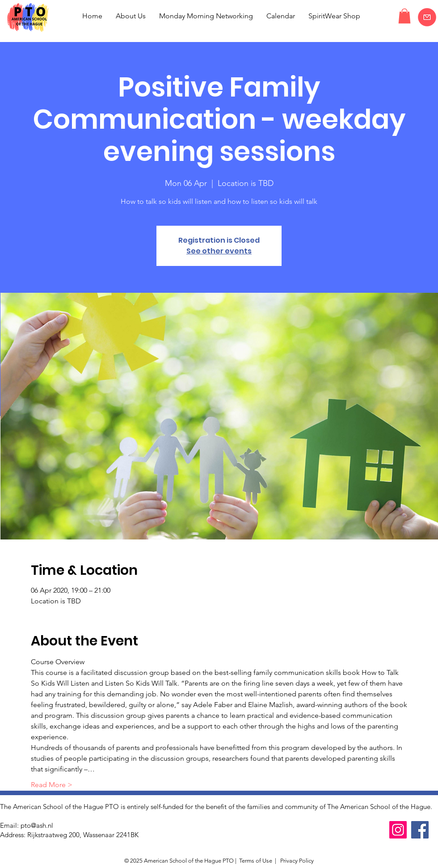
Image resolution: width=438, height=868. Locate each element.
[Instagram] (398, 830)
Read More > (52, 785)
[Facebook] (420, 830)
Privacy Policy (296, 861)
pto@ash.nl (37, 825)
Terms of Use (256, 861)
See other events (219, 251)
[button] (404, 16)
